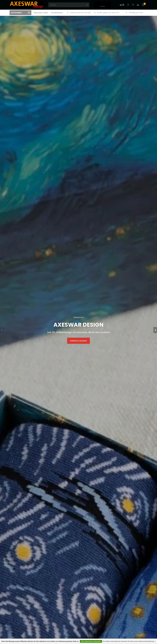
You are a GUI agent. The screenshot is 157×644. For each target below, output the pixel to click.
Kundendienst (57, 13)
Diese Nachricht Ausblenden (91, 641)
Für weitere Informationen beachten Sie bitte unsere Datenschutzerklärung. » (129, 641)
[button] (2, 330)
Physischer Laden (41, 13)
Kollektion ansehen (78, 341)
